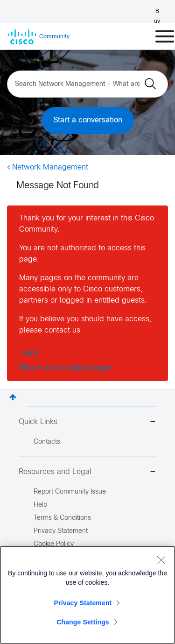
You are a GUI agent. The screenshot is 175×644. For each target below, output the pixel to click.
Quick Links (87, 422)
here (30, 353)
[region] (87, 595)
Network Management (50, 167)
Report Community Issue (70, 492)
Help (40, 505)
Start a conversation (88, 120)
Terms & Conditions (62, 518)
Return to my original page (65, 368)
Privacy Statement (83, 603)
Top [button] (13, 397)
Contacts (47, 442)
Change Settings (83, 622)
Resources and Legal (87, 472)
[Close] (161, 560)
